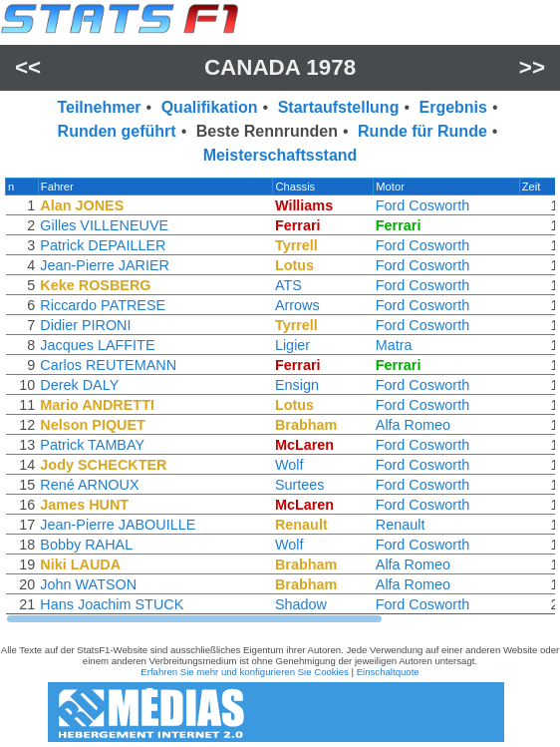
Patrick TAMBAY (91, 445)
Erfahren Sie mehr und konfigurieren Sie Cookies (245, 672)
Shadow (303, 604)
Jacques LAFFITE (96, 345)
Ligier (294, 345)
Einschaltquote (388, 672)
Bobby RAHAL (85, 545)
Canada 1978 (280, 67)
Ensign (299, 385)
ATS (290, 285)
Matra (396, 345)
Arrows (299, 305)
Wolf (291, 465)
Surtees (302, 485)
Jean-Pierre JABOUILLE (117, 525)
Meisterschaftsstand (280, 155)
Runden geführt (117, 131)
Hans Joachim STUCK (111, 604)
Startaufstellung (339, 107)
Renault (403, 525)
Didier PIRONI (84, 325)
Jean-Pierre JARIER (104, 265)
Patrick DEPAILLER (102, 245)
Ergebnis (452, 107)
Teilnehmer (99, 107)
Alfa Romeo (415, 425)
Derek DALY (78, 385)
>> (532, 67)
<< (28, 67)
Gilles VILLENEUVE (103, 225)
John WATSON (87, 584)
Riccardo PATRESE (102, 305)
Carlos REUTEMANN (107, 365)
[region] (280, 401)
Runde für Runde (422, 131)
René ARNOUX (88, 485)
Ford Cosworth (424, 205)
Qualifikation (210, 107)
